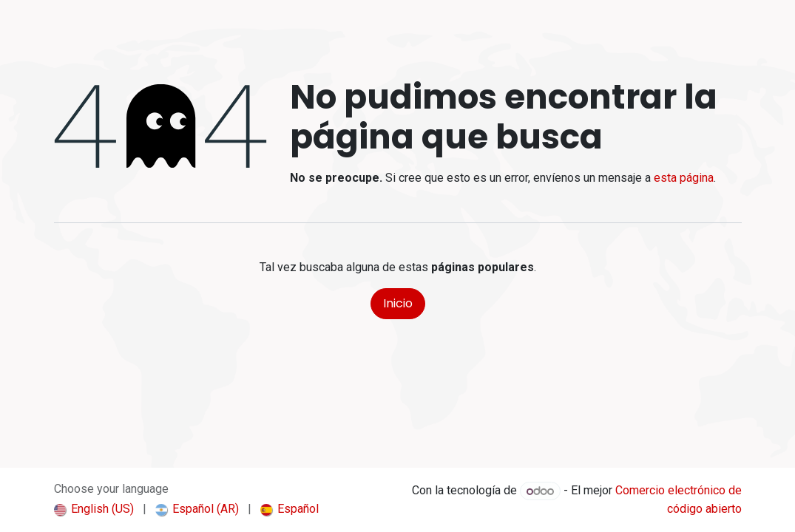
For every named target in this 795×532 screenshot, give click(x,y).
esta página (684, 178)
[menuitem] (94, 509)
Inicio (398, 303)
